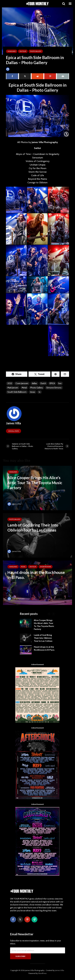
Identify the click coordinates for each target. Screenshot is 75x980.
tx (40, 392)
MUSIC (23, 567)
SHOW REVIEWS (46, 567)
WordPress (42, 973)
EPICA (52, 383)
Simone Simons (54, 388)
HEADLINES (12, 51)
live (60, 383)
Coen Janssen (22, 383)
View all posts (14, 431)
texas (33, 392)
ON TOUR (23, 51)
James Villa (13, 69)
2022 (10, 383)
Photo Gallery (36, 51)
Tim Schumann (16, 599)
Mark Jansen (13, 388)
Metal (24, 388)
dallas (34, 383)
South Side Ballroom (17, 392)
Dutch (43, 383)
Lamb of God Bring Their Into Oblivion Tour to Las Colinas (43, 638)
